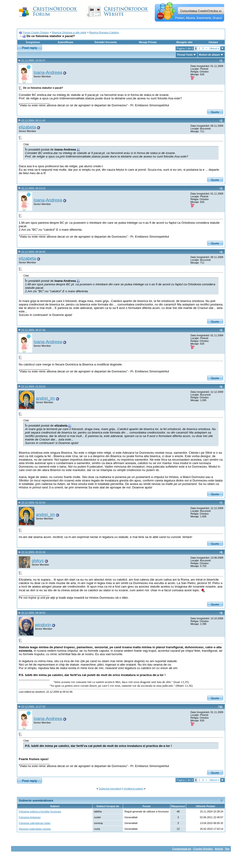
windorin (43, 625)
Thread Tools (185, 55)
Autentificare (65, 42)
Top (227, 849)
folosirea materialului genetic (35, 829)
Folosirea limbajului (30, 817)
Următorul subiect (133, 789)
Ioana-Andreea (48, 72)
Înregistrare (33, 42)
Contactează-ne (181, 849)
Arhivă (219, 849)
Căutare (213, 42)
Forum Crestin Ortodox (36, 32)
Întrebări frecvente (106, 42)
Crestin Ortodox (203, 849)
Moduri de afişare (209, 55)
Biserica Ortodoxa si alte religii (69, 32)
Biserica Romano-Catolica (104, 32)
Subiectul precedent (110, 789)
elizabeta (27, 127)
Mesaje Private (148, 42)
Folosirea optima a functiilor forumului (40, 811)
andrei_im (45, 398)
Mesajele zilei (184, 42)
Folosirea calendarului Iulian (35, 823)
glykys (38, 561)
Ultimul (214, 48)
